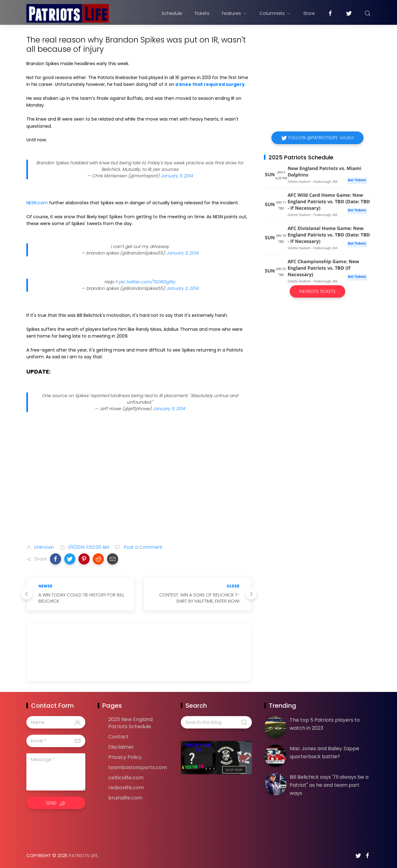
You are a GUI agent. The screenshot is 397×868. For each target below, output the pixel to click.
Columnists (275, 13)
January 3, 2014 (182, 253)
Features (234, 13)
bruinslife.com (125, 798)
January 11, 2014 (177, 176)
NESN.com (37, 203)
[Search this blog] (216, 722)
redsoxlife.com (126, 788)
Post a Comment (143, 547)
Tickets (202, 13)
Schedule (172, 13)
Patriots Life (83, 856)
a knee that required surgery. (211, 84)
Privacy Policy (125, 757)
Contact (118, 737)
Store (309, 13)
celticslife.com (126, 778)
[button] (56, 559)
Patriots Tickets (317, 291)
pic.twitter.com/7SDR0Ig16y (147, 282)
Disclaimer (121, 747)
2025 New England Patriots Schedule (130, 723)
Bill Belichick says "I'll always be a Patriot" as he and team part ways (329, 785)
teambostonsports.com (138, 767)
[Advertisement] (139, 490)
